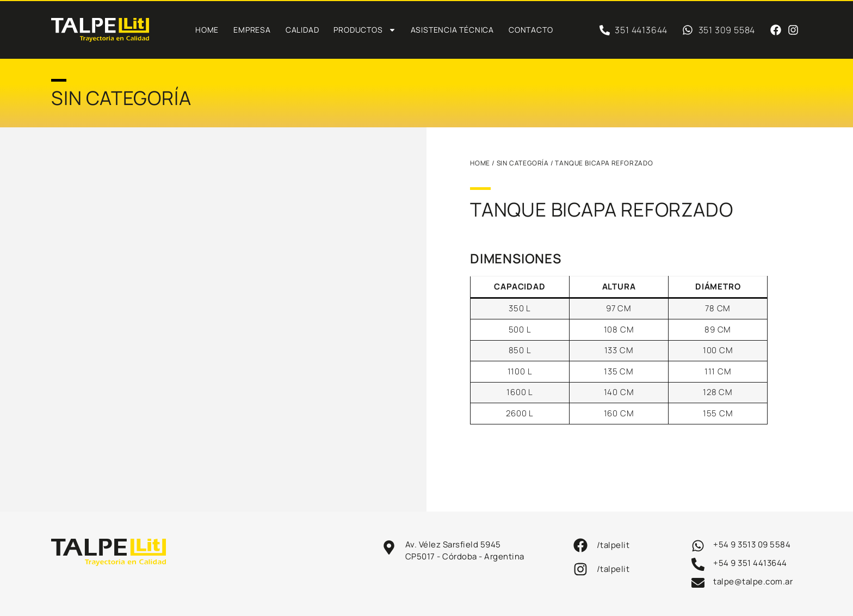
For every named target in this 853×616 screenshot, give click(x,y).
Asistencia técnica (452, 30)
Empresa (252, 30)
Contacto (531, 30)
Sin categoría (523, 163)
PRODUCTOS (364, 30)
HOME (480, 163)
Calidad (302, 30)
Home (207, 30)
